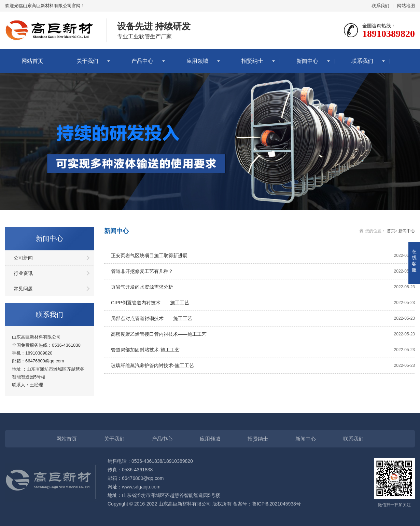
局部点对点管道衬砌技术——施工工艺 (263, 319)
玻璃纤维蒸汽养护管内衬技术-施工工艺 (263, 366)
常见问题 (23, 289)
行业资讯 (23, 273)
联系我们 (380, 6)
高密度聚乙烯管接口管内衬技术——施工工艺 (263, 334)
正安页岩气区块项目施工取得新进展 (263, 256)
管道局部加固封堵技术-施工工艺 (263, 350)
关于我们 (87, 61)
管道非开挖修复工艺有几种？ (263, 271)
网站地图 (406, 6)
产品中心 (142, 61)
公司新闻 (23, 258)
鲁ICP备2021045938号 (276, 504)
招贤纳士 (252, 61)
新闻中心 (307, 61)
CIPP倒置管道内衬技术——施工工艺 (263, 303)
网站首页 (32, 61)
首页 (391, 231)
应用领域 (197, 61)
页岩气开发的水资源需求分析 (263, 287)
